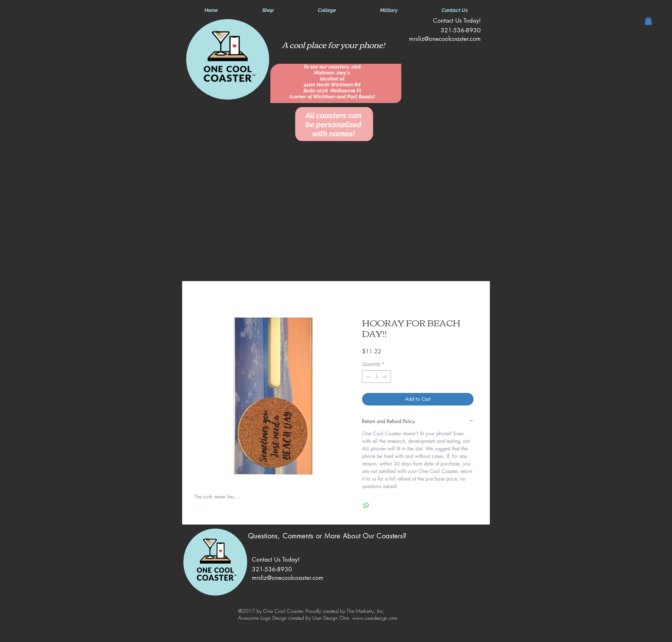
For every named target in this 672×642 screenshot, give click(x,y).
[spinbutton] (377, 377)
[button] (648, 21)
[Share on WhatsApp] (366, 505)
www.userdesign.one (375, 618)
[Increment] (386, 377)
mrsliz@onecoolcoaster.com (445, 39)
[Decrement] (367, 377)
